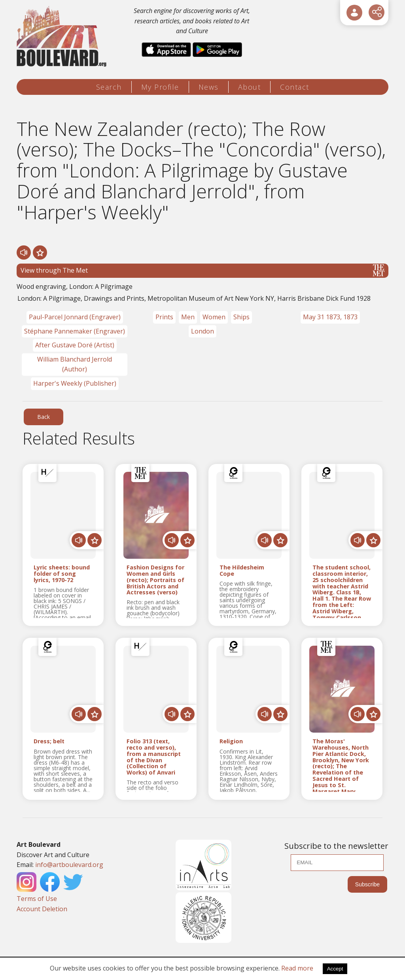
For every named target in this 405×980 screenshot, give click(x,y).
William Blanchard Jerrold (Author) (75, 364)
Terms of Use (37, 899)
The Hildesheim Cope (242, 571)
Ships (241, 317)
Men (188, 317)
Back (44, 417)
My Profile (160, 87)
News (209, 87)
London (202, 331)
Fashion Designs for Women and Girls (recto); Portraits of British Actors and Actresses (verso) (155, 580)
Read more (297, 968)
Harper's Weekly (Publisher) (75, 383)
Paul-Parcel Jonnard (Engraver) (75, 317)
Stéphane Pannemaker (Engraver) (75, 331)
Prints (164, 317)
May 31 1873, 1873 (330, 317)
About (250, 87)
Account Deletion (42, 909)
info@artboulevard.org (69, 865)
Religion (231, 742)
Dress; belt (49, 742)
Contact (295, 87)
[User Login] (354, 13)
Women (214, 317)
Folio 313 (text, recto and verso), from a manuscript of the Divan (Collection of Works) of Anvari (154, 757)
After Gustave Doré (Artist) (75, 345)
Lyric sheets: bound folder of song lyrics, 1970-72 (62, 574)
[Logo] (63, 37)
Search (109, 87)
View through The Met (202, 270)
